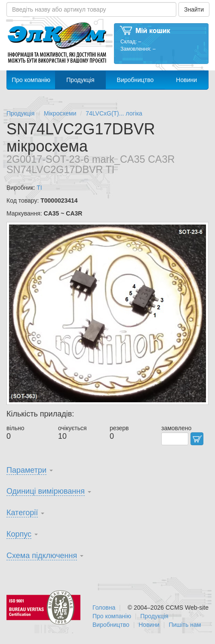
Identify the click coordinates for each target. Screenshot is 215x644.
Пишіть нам (185, 625)
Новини (186, 80)
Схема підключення (42, 556)
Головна (104, 608)
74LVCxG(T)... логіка (114, 113)
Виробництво (135, 80)
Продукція (80, 80)
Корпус (19, 534)
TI (39, 188)
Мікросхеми (60, 113)
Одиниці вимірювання (46, 491)
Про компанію (31, 80)
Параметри (26, 470)
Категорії (22, 513)
